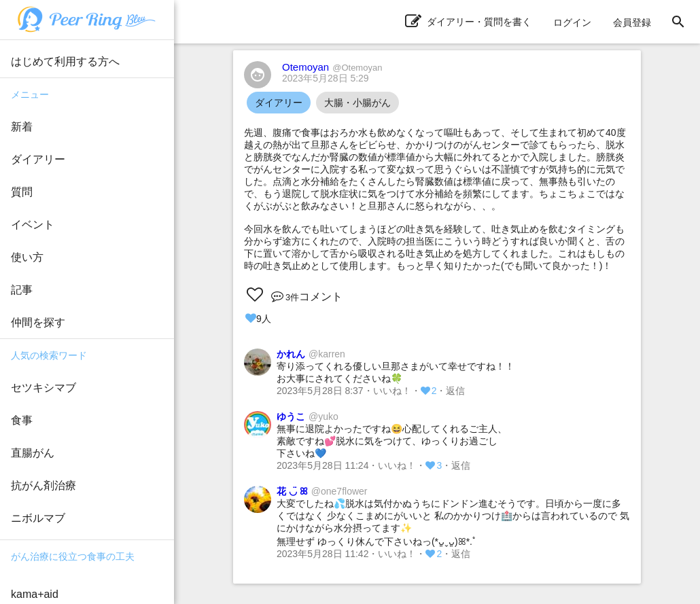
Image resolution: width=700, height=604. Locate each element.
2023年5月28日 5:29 (326, 78)
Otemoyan (332, 67)
